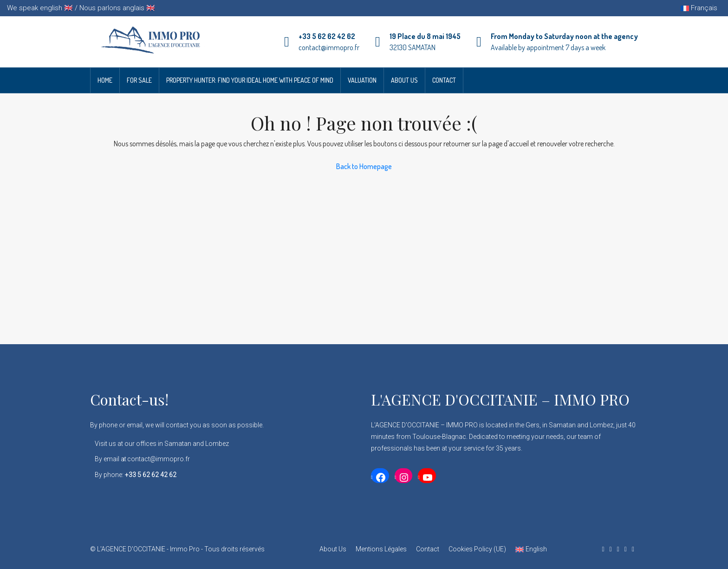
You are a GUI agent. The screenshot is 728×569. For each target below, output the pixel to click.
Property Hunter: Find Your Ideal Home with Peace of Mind (250, 80)
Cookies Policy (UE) (477, 549)
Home (105, 80)
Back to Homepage (364, 166)
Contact (444, 80)
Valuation (362, 80)
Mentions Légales (381, 549)
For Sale (139, 80)
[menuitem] (531, 549)
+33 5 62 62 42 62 (327, 36)
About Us (404, 80)
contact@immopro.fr (329, 47)
